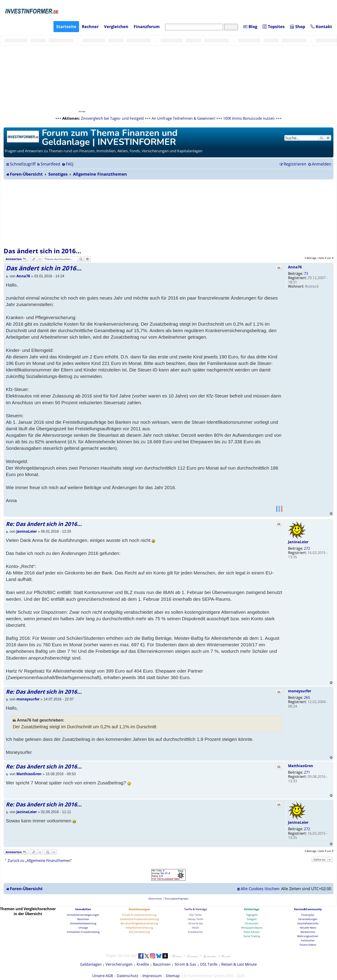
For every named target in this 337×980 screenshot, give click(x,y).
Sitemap (173, 976)
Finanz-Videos (308, 945)
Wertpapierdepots (252, 928)
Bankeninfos (308, 932)
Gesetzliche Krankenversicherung (139, 919)
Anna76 (295, 267)
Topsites (274, 26)
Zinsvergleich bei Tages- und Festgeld (112, 118)
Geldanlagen (91, 964)
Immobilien (83, 909)
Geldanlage (252, 909)
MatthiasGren (301, 766)
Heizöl (195, 928)
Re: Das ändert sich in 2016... (44, 524)
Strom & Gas (196, 923)
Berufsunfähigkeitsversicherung (139, 923)
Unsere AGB (103, 976)
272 (307, 548)
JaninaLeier (298, 542)
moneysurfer (300, 691)
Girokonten (252, 923)
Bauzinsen (83, 919)
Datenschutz (128, 976)
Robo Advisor (252, 932)
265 (307, 697)
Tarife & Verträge (196, 909)
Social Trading (252, 936)
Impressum (152, 976)
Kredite (143, 964)
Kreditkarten (195, 932)
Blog (250, 26)
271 (307, 772)
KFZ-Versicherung (139, 932)
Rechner (90, 26)
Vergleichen (116, 26)
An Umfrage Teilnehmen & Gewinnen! (183, 118)
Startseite (66, 26)
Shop (298, 26)
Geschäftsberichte (308, 923)
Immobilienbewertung (83, 923)
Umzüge (83, 928)
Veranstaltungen (308, 919)
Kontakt (321, 26)
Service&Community (308, 909)
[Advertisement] (168, 213)
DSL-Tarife (195, 915)
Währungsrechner (308, 936)
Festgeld (252, 919)
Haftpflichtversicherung (139, 928)
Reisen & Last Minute (239, 964)
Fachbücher (308, 940)
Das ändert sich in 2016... (42, 251)
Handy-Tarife (195, 919)
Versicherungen (139, 909)
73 (306, 274)
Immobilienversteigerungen (83, 915)
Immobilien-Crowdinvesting (83, 932)
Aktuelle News (308, 928)
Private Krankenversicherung (139, 915)
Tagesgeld (252, 915)
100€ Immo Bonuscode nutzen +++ (252, 118)
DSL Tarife (209, 964)
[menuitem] (48, 164)
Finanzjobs (308, 915)
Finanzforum (147, 26)
